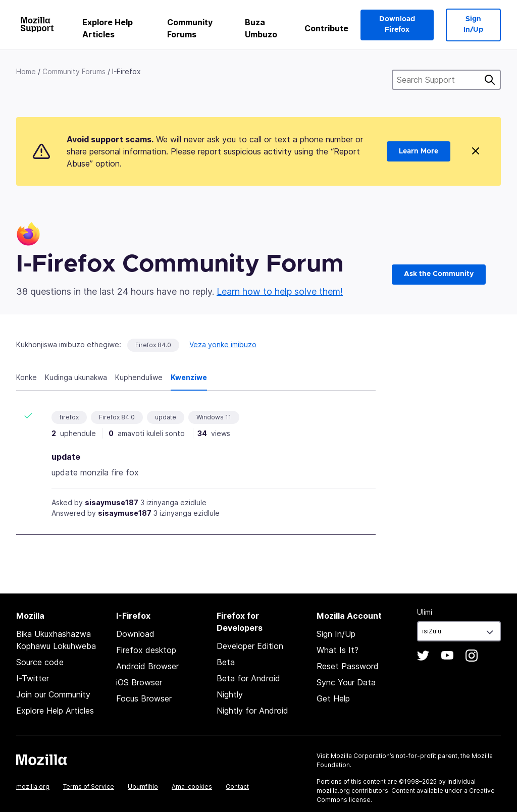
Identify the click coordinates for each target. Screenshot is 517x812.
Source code (40, 662)
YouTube (447, 656)
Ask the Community (439, 274)
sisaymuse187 (112, 502)
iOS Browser (139, 682)
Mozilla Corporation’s (363, 756)
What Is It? (338, 650)
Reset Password (348, 666)
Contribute (326, 28)
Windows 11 (214, 417)
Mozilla (41, 760)
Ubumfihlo (143, 787)
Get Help (333, 698)
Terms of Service (89, 787)
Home (26, 71)
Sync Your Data (346, 682)
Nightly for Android (252, 711)
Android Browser (147, 666)
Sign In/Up (473, 24)
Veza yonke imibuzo (223, 344)
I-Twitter (33, 678)
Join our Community (53, 694)
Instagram (472, 656)
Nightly (230, 694)
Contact (237, 787)
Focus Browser (144, 698)
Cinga (490, 80)
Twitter (423, 656)
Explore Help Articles (108, 28)
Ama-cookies (192, 787)
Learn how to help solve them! (280, 291)
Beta (226, 662)
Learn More (419, 151)
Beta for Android (248, 678)
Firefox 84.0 (153, 345)
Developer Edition (250, 646)
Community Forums (190, 28)
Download (135, 634)
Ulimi (425, 612)
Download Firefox (397, 24)
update (166, 417)
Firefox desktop (146, 650)
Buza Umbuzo (261, 28)
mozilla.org (33, 787)
